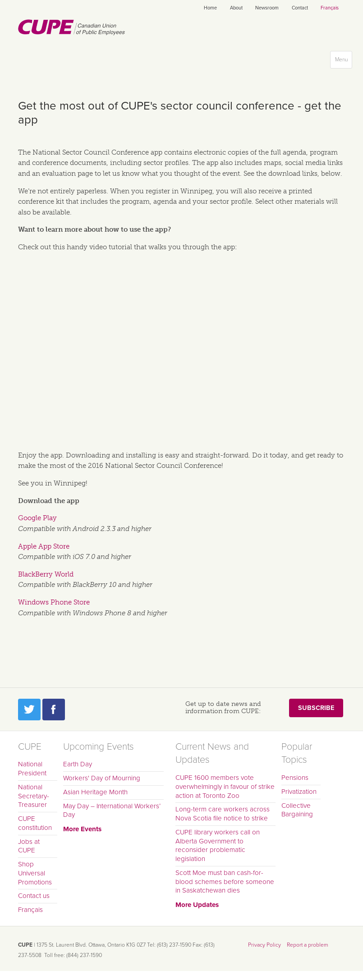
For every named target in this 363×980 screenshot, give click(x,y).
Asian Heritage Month (95, 792)
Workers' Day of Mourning (102, 778)
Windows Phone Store (54, 602)
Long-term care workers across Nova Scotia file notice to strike (223, 814)
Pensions (295, 778)
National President (32, 769)
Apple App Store (44, 546)
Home (210, 8)
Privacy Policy (264, 945)
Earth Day (78, 764)
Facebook (54, 710)
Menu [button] (343, 62)
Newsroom (267, 8)
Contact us (34, 896)
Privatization (299, 792)
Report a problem (308, 945)
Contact (300, 8)
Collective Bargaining (297, 810)
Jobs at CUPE (29, 846)
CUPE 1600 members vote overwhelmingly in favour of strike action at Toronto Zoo (225, 787)
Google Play (37, 518)
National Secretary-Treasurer (34, 796)
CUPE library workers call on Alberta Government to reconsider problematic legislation (218, 845)
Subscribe (316, 708)
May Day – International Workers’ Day (112, 811)
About (236, 8)
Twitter (29, 710)
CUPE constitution (35, 823)
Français (330, 8)
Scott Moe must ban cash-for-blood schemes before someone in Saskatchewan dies (225, 882)
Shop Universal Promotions (35, 873)
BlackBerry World (46, 574)
